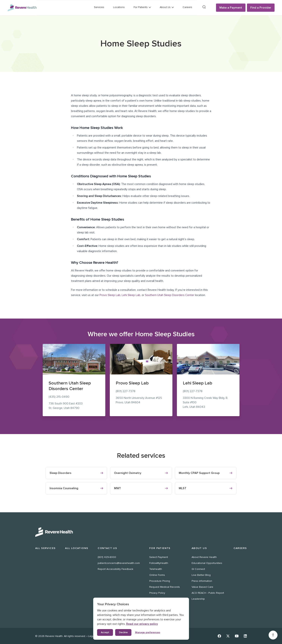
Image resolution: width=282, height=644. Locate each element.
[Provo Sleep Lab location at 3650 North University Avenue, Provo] (141, 359)
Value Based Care (202, 587)
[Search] (204, 7)
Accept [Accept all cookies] (105, 632)
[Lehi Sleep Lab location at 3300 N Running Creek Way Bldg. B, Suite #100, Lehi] (208, 359)
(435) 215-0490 (59, 397)
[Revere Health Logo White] (141, 532)
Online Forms (157, 575)
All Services (45, 548)
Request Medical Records (165, 587)
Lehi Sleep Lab (131, 295)
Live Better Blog (201, 575)
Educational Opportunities (207, 563)
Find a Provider (261, 8)
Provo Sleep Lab (110, 295)
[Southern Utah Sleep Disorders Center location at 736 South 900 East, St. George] (74, 359)
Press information (202, 581)
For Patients (160, 548)
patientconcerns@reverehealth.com (119, 563)
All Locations (77, 548)
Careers (187, 7)
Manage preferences (148, 632)
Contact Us (107, 548)
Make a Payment (231, 8)
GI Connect (198, 569)
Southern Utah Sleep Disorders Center (170, 295)
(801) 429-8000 (107, 557)
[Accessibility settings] (273, 635)
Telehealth (156, 569)
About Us (199, 548)
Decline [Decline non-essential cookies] (123, 632)
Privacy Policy (157, 593)
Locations (119, 7)
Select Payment (159, 557)
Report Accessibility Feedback (115, 569)
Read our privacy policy (142, 624)
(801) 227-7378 (126, 391)
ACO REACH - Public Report (208, 593)
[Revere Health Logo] (22, 8)
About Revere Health (204, 557)
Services (99, 7)
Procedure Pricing (160, 581)
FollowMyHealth (159, 563)
